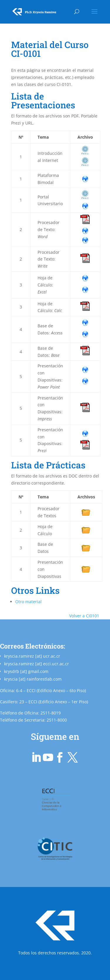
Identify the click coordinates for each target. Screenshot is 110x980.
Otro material (28, 602)
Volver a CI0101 (84, 616)
